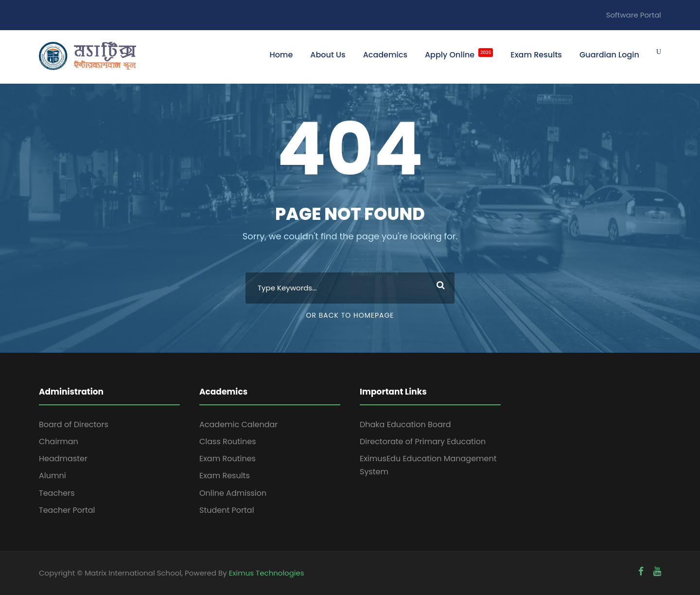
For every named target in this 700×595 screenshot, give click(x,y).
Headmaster (63, 459)
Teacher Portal (67, 510)
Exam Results (536, 55)
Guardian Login (609, 55)
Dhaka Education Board (405, 424)
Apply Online (459, 54)
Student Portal (227, 510)
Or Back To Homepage (350, 315)
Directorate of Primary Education (423, 442)
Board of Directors (74, 424)
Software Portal (634, 15)
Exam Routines (227, 459)
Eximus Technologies (267, 573)
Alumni (52, 476)
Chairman (59, 442)
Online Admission (233, 493)
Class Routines (228, 442)
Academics (385, 55)
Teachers (57, 493)
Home (281, 55)
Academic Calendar (238, 424)
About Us (328, 55)
